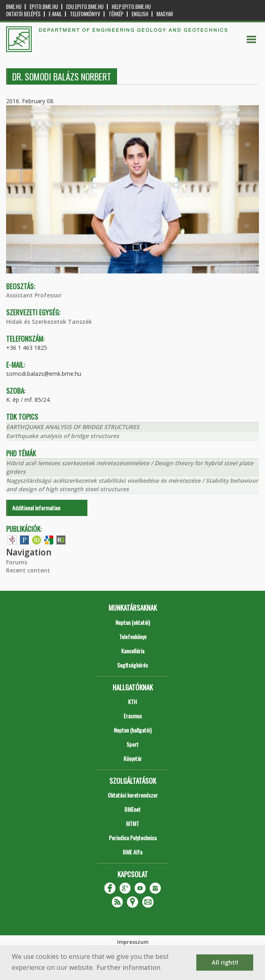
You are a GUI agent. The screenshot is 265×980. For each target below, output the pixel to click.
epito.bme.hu (44, 7)
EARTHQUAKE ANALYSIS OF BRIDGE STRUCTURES (73, 427)
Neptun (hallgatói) (133, 730)
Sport (132, 744)
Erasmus (133, 716)
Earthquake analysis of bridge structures (63, 436)
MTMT (132, 823)
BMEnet (132, 809)
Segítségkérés (132, 665)
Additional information (36, 508)
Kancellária (133, 651)
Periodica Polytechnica (133, 838)
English (140, 14)
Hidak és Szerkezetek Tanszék (49, 322)
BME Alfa (132, 852)
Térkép (116, 14)
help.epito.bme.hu (131, 7)
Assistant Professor (34, 295)
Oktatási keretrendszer (133, 795)
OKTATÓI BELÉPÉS (23, 14)
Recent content (28, 570)
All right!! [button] (225, 962)
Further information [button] (129, 967)
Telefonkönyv (85, 14)
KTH (132, 701)
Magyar (165, 14)
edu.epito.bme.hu (85, 7)
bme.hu (14, 7)
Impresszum (133, 942)
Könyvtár (133, 758)
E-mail (55, 14)
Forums (17, 562)
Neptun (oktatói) (133, 622)
